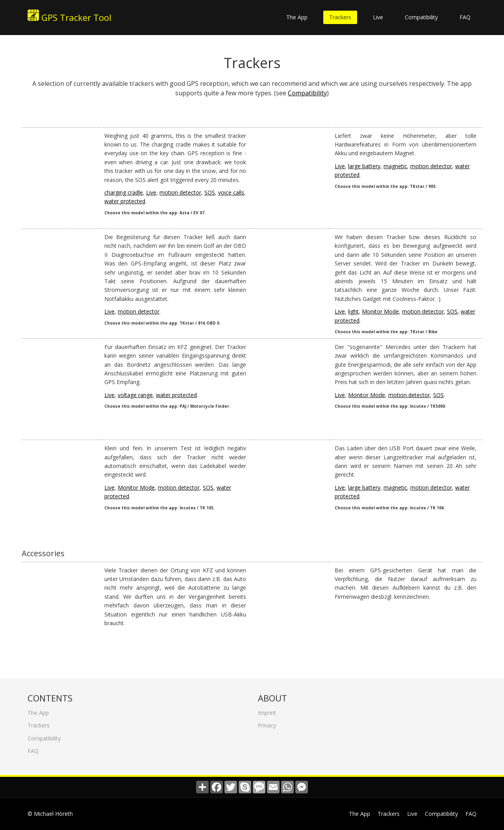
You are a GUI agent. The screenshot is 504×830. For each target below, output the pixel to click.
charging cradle (124, 192)
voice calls (231, 192)
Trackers (340, 17)
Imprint (267, 710)
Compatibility (421, 17)
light (353, 311)
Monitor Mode (380, 311)
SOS (210, 192)
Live (378, 17)
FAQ (465, 17)
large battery (364, 166)
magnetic (395, 166)
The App (297, 17)
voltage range (135, 395)
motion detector (180, 192)
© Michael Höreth (50, 814)
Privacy (267, 723)
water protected (125, 201)
